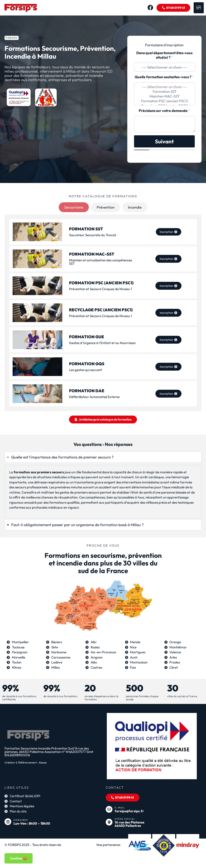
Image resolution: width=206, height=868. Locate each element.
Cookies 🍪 (19, 858)
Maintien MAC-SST (165, 96)
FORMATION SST (86, 229)
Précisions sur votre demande (164, 111)
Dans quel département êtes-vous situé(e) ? (164, 55)
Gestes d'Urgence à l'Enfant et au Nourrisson (102, 343)
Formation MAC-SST (92, 254)
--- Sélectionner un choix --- (165, 87)
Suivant (164, 141)
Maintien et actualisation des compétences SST (101, 262)
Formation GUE (87, 337)
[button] (199, 8)
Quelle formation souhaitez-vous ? (164, 77)
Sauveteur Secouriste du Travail (92, 235)
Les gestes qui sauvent (86, 370)
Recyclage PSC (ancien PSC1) (101, 310)
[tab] (74, 207)
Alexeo (43, 765)
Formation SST (165, 92)
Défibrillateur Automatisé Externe (94, 397)
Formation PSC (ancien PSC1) (165, 101)
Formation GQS (87, 364)
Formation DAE (87, 391)
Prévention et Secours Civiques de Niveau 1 (100, 289)
